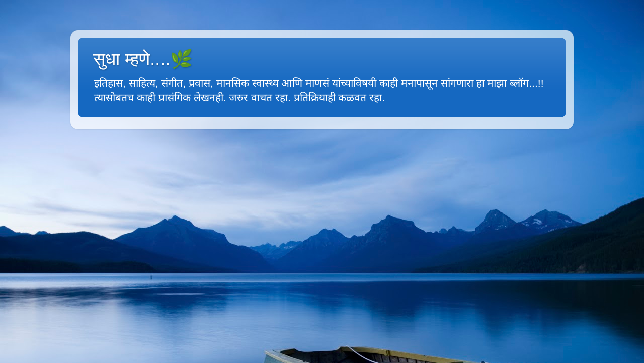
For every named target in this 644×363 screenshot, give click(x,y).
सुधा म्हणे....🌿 (143, 59)
